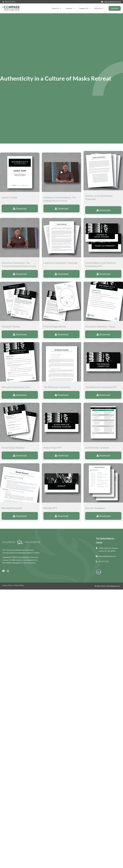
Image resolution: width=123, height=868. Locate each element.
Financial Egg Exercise (55, 326)
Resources (100, 8)
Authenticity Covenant (97, 448)
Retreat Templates (95, 508)
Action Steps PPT (53, 448)
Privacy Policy (19, 585)
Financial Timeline (11, 326)
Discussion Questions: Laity (16, 387)
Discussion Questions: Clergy (100, 326)
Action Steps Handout (13, 448)
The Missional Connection (57, 387)
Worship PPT (50, 508)
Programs (70, 8)
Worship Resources (12, 508)
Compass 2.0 (85, 8)
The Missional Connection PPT (101, 387)
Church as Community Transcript (61, 263)
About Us (57, 8)
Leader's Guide (9, 197)
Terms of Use (7, 585)
